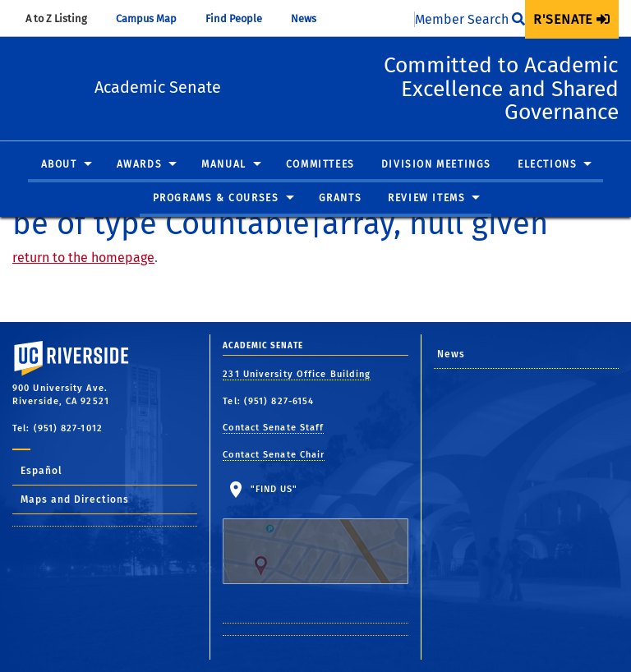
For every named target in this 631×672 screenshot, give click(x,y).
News (311, 18)
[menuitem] (572, 19)
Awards (140, 188)
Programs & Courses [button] (216, 222)
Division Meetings (436, 188)
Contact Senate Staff (273, 428)
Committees (320, 188)
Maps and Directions (75, 499)
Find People (242, 18)
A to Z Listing (64, 18)
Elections (547, 188)
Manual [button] (224, 188)
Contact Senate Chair (274, 455)
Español (41, 471)
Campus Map (154, 18)
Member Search (470, 19)
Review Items (426, 222)
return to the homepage (83, 258)
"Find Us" (315, 534)
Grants (341, 222)
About (59, 188)
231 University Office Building (297, 374)
